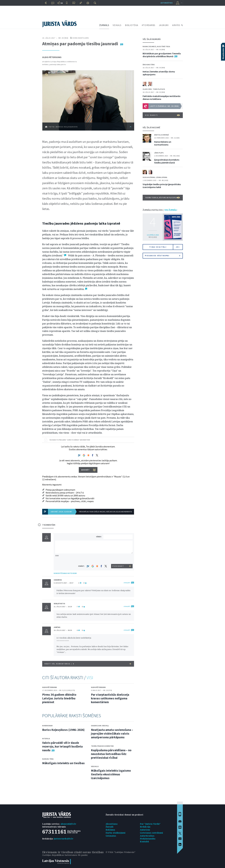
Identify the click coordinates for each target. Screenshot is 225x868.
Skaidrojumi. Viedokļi (100, 726)
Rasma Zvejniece (149, 46)
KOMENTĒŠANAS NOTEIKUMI (65, 573)
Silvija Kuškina (149, 177)
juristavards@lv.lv (64, 839)
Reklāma (110, 830)
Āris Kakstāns (149, 65)
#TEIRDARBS (149, 25)
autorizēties (167, 3)
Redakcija (145, 827)
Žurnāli (109, 827)
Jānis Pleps (159, 153)
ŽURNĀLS (104, 25)
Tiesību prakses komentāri (102, 746)
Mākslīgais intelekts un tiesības (63, 763)
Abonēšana (112, 824)
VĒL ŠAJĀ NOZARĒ (151, 127)
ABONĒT (85, 470)
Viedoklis (95, 766)
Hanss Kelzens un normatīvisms (163, 143)
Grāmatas (111, 836)
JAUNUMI (164, 25)
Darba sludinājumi (116, 833)
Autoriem (145, 830)
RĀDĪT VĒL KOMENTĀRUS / (88, 664)
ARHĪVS (176, 25)
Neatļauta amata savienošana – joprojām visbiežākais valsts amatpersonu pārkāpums (112, 734)
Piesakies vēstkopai (163, 256)
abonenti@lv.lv (68, 824)
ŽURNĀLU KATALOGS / (160, 210)
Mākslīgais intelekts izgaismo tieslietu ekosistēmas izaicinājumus (111, 774)
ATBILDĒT (127, 583)
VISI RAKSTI (163, 115)
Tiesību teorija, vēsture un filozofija (163, 198)
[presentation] (118, 559)
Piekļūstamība (148, 839)
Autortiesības (147, 836)
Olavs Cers (147, 89)
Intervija (46, 739)
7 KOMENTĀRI (49, 525)
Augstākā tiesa (163, 46)
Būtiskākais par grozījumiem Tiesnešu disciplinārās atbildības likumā (162, 55)
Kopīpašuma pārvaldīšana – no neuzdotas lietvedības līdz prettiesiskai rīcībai (111, 754)
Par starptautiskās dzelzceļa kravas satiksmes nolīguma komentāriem (110, 698)
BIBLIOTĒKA (132, 25)
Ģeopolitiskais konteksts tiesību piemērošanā (167, 161)
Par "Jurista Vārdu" (150, 824)
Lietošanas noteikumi (152, 833)
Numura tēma (48, 759)
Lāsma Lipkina (162, 177)
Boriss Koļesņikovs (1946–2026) (63, 730)
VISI (90, 678)
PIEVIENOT (118, 566)
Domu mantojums (81, 38)
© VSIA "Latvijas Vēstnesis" (120, 852)
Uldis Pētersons (52, 57)
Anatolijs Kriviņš (162, 135)
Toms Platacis (159, 89)
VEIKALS (117, 25)
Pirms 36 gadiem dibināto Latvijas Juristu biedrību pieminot (59, 698)
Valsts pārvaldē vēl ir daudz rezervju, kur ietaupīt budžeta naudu (62, 746)
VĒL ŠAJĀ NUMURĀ (152, 39)
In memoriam (47, 726)
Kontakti (144, 842)
